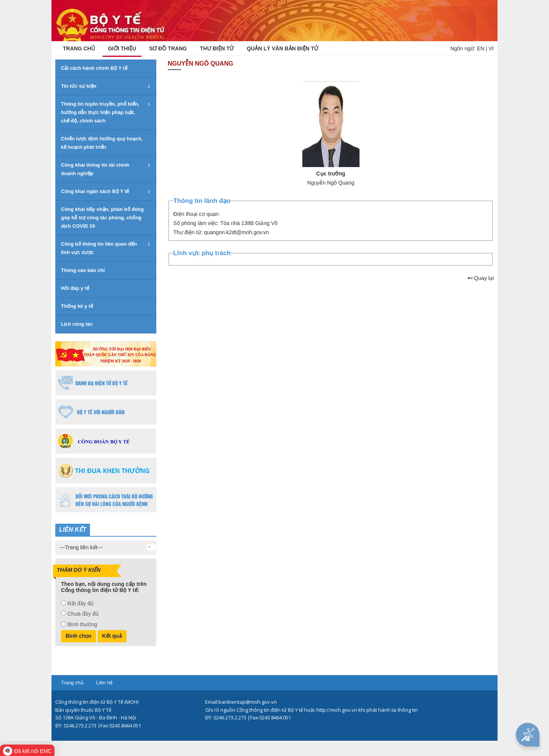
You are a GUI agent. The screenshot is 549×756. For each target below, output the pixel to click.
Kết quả (112, 636)
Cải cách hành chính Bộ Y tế (94, 68)
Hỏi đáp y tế (75, 288)
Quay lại (481, 278)
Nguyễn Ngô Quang (331, 183)
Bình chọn (79, 636)
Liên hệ (104, 683)
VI (491, 48)
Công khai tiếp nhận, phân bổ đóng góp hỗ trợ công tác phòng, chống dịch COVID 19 (102, 218)
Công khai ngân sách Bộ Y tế (95, 191)
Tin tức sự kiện (79, 86)
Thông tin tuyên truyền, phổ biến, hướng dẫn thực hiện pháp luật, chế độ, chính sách (100, 112)
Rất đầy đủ (81, 603)
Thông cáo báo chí (83, 270)
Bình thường (82, 624)
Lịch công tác (77, 324)
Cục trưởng (331, 174)
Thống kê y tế (77, 306)
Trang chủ (72, 683)
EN (481, 48)
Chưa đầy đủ (83, 614)
